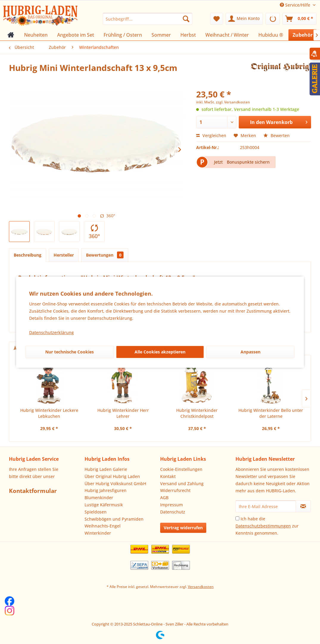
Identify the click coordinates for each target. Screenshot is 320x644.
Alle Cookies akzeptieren (160, 352)
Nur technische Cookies (70, 352)
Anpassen (250, 352)
